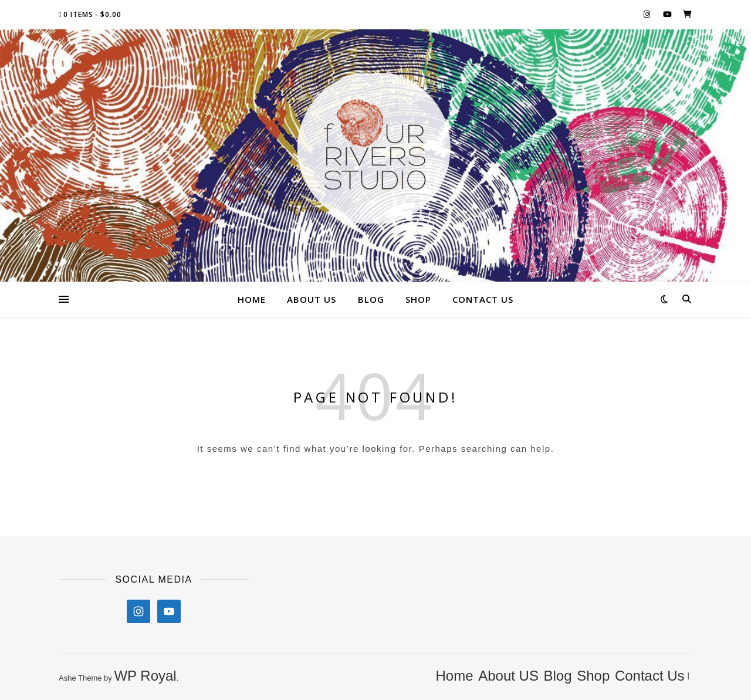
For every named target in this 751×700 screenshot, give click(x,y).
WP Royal (145, 676)
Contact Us (483, 299)
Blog (371, 299)
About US (312, 299)
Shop (418, 299)
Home (252, 299)
